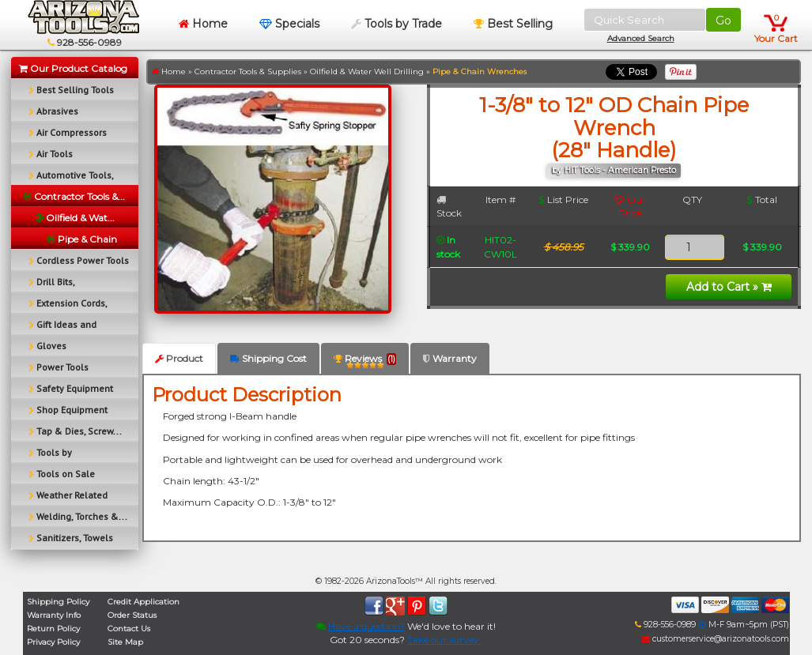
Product (179, 358)
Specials (289, 24)
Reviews (365, 361)
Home (203, 24)
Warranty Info (54, 615)
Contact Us (129, 629)
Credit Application (144, 602)
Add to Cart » (729, 287)
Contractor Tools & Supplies (248, 72)
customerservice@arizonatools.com (716, 639)
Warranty (450, 358)
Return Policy (53, 629)
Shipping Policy (58, 602)
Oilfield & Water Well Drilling (367, 72)
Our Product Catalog (73, 68)
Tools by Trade (397, 24)
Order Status (132, 615)
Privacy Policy (53, 642)
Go (723, 21)
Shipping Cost (268, 358)
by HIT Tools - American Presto (614, 170)
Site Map (125, 642)
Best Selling (513, 24)
